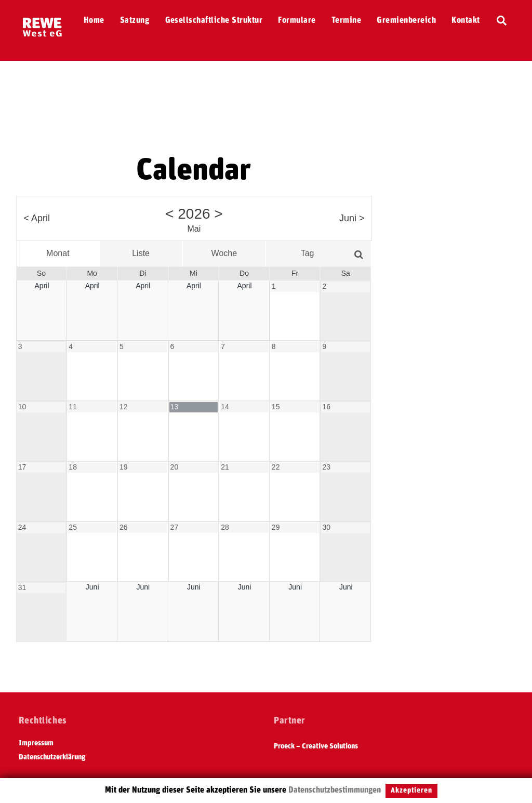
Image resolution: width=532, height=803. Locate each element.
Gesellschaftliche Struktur (214, 20)
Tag (308, 254)
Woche (224, 254)
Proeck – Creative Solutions (316, 747)
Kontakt (465, 20)
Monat (58, 254)
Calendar (194, 171)
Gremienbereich (406, 20)
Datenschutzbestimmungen (335, 790)
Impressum (36, 744)
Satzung (135, 20)
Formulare (297, 20)
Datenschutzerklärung (52, 758)
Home (94, 20)
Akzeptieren (411, 791)
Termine (346, 20)
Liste (141, 254)
